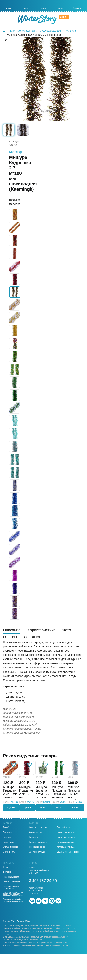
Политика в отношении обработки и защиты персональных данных (13, 894)
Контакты (7, 837)
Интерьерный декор (66, 842)
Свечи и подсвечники (66, 837)
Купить (11, 808)
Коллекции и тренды (66, 847)
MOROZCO (17, 802)
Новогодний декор (37, 847)
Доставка (7, 872)
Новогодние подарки (66, 832)
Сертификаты (9, 852)
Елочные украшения (38, 842)
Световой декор (64, 827)
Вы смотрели (9, 842)
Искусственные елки (38, 827)
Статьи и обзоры (10, 847)
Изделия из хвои (36, 832)
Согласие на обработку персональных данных (13, 900)
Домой (6, 827)
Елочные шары (36, 837)
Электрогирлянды (37, 852)
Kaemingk (16, 152)
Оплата (6, 867)
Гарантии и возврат (12, 882)
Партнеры (7, 832)
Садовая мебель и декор (68, 852)
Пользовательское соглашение (11, 888)
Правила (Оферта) (11, 877)
